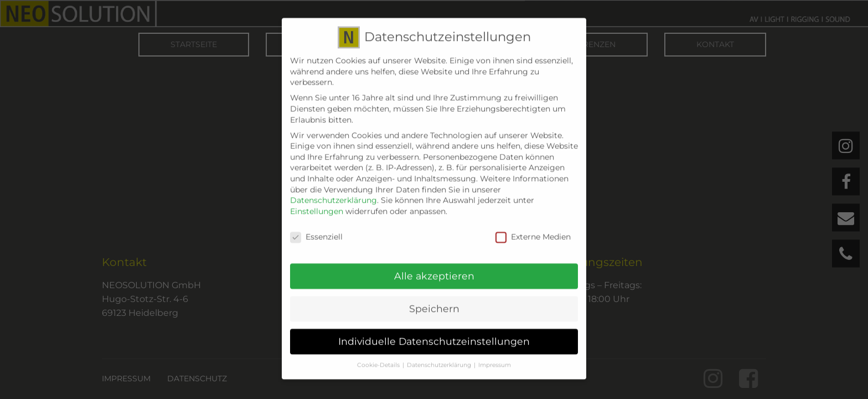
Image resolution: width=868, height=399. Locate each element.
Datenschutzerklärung (334, 192)
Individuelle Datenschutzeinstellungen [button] (434, 333)
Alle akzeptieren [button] (434, 268)
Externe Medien (533, 229)
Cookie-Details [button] (378, 357)
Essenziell (316, 229)
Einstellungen (317, 203)
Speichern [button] (434, 301)
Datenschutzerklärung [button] (439, 357)
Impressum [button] (495, 357)
